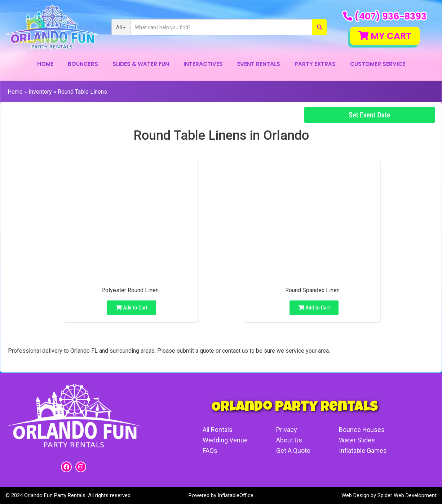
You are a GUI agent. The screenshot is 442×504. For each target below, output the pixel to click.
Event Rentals (259, 64)
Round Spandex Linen (312, 290)
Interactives (203, 64)
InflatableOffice (236, 495)
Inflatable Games (363, 451)
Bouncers (83, 64)
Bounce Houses (362, 430)
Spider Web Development (407, 495)
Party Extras (315, 64)
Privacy (286, 430)
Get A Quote (293, 451)
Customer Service (378, 64)
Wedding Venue (225, 440)
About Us (289, 440)
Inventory (40, 92)
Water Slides (357, 440)
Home (45, 64)
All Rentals (218, 430)
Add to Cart (132, 308)
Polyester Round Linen (130, 290)
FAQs (210, 451)
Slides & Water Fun (141, 64)
